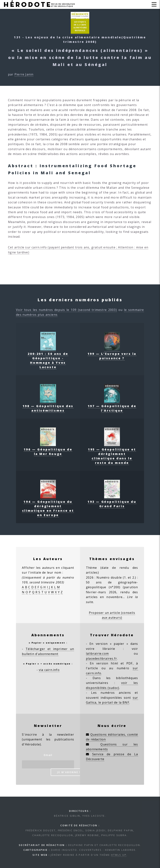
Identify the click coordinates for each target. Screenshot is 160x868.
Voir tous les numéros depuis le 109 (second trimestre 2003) (66, 310)
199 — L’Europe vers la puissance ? (112, 354)
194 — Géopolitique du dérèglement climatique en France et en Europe (48, 506)
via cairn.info (49, 670)
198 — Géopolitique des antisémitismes (48, 406)
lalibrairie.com (97, 654)
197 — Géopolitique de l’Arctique (112, 406)
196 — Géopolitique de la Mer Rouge (48, 449)
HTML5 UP (119, 855)
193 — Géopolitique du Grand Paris (112, 502)
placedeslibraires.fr (101, 659)
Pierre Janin (24, 74)
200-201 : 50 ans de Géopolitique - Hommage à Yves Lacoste (48, 358)
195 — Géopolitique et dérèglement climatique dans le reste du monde (112, 454)
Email (48, 755)
